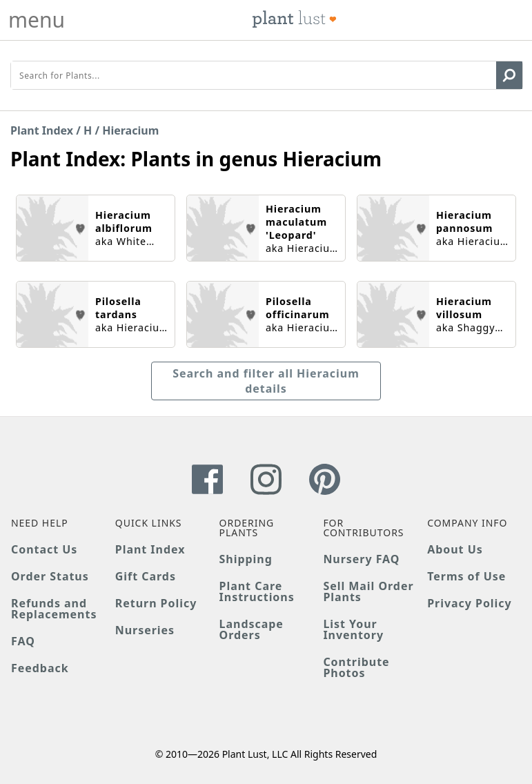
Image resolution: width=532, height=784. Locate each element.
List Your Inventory (353, 629)
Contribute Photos (356, 667)
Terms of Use (466, 576)
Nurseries (145, 630)
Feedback (40, 668)
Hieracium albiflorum (124, 222)
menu (37, 20)
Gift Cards (146, 576)
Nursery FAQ (361, 559)
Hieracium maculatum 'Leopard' (296, 222)
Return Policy (156, 603)
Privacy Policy (469, 603)
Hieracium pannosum (464, 222)
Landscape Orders (252, 629)
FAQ (23, 641)
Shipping (246, 559)
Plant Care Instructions (257, 591)
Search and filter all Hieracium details (266, 381)
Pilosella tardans (118, 308)
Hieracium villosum (464, 308)
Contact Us (44, 549)
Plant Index (42, 130)
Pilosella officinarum (298, 308)
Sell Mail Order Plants (368, 591)
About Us (455, 549)
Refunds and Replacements (54, 609)
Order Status (50, 576)
